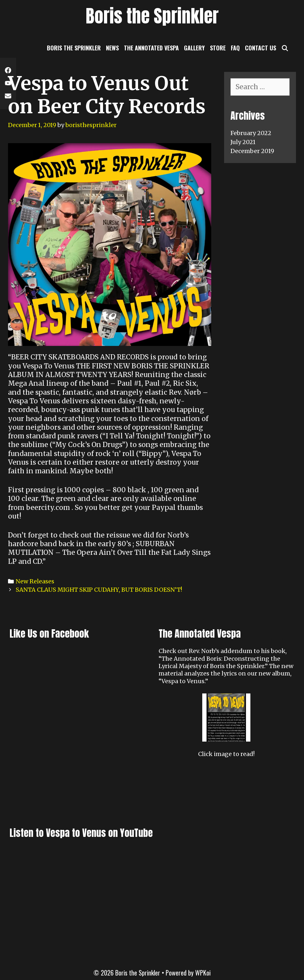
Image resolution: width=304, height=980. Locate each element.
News (112, 48)
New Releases (35, 581)
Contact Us (261, 48)
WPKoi (203, 973)
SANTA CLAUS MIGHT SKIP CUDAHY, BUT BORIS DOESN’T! (99, 590)
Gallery (194, 48)
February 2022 (251, 133)
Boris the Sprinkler (152, 16)
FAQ (235, 48)
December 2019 (252, 151)
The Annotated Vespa (151, 48)
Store (218, 48)
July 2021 (243, 142)
